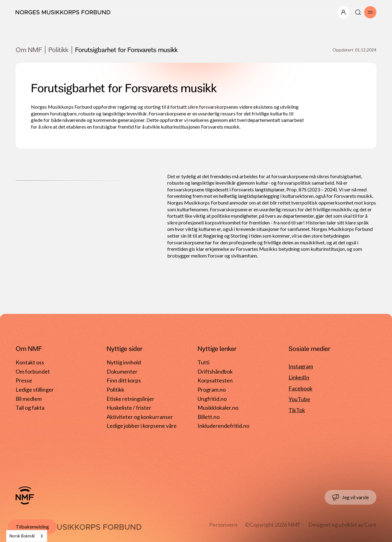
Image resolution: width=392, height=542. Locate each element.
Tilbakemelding (32, 527)
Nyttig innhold (124, 362)
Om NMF (29, 50)
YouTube (299, 399)
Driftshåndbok (215, 371)
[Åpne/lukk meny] (343, 12)
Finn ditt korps (124, 380)
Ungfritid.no (212, 399)
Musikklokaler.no (218, 408)
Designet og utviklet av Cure (342, 525)
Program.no (212, 390)
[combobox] (27, 536)
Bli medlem (29, 399)
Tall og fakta (30, 408)
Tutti (204, 362)
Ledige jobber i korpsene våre (142, 426)
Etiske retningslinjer (130, 399)
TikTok (297, 410)
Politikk (58, 50)
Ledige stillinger (35, 390)
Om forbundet (33, 371)
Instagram (301, 366)
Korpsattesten (215, 380)
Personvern (223, 525)
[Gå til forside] (25, 495)
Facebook (300, 388)
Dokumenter (122, 371)
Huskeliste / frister (129, 408)
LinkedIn (299, 377)
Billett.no (209, 417)
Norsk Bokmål (22, 536)
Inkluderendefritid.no (223, 426)
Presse (24, 380)
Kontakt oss (30, 362)
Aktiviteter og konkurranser (140, 417)
